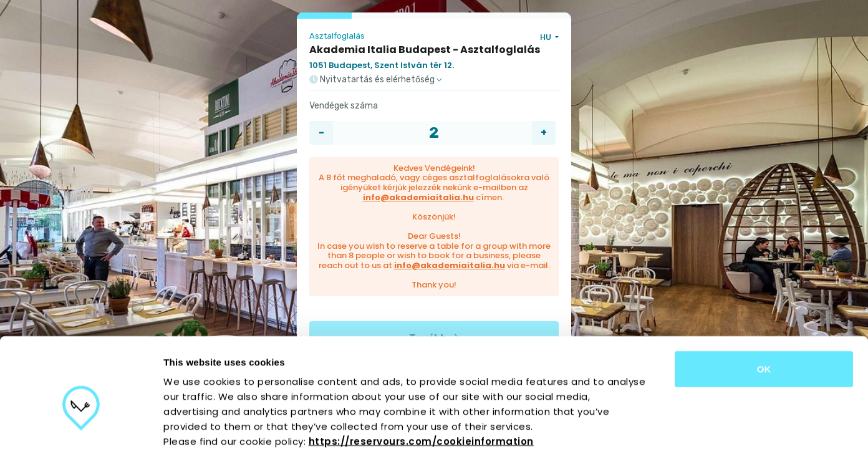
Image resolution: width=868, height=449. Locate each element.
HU (547, 37)
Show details (654, 424)
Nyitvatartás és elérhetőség (376, 80)
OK (764, 302)
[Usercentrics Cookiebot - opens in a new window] (81, 425)
